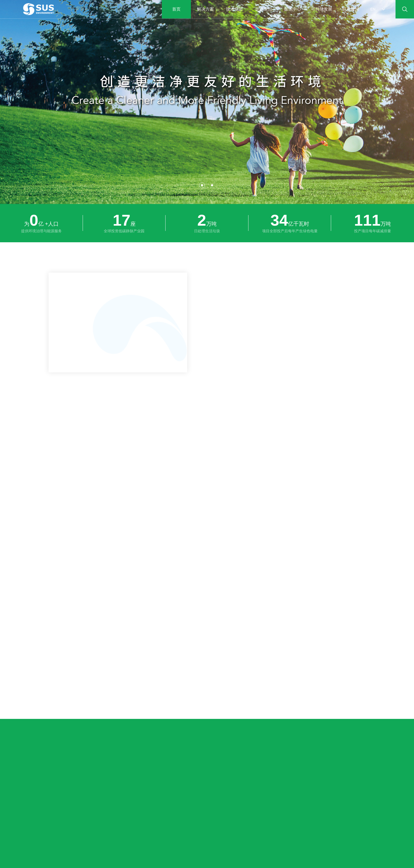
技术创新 (234, 9)
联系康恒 (351, 9)
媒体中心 (293, 9)
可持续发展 (322, 9)
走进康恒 (264, 9)
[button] (202, 185)
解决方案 (205, 9)
